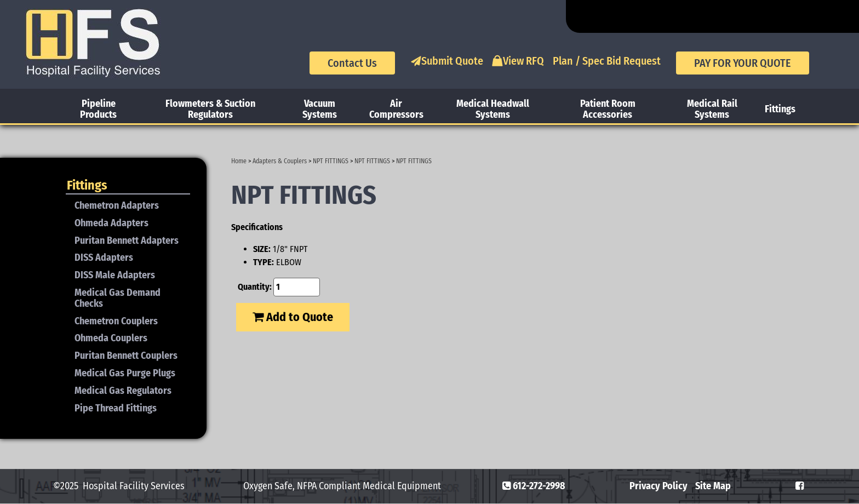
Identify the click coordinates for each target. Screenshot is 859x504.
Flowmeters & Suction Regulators (210, 109)
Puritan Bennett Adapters (127, 240)
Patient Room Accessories (608, 109)
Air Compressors (396, 109)
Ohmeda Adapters (111, 223)
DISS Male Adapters (115, 275)
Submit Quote (447, 61)
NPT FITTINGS (331, 161)
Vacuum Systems (320, 109)
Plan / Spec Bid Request (607, 61)
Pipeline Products (98, 109)
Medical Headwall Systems (493, 109)
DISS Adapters (104, 257)
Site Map (713, 486)
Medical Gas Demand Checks (118, 298)
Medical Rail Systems (712, 109)
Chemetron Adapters (117, 205)
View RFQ (518, 61)
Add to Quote (293, 317)
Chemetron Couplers (116, 321)
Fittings (780, 109)
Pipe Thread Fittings (116, 408)
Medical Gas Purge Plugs (125, 373)
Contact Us (352, 63)
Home (239, 161)
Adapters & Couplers (280, 161)
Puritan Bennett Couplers (126, 356)
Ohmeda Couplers (111, 338)
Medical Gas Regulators (123, 391)
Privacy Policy (658, 486)
